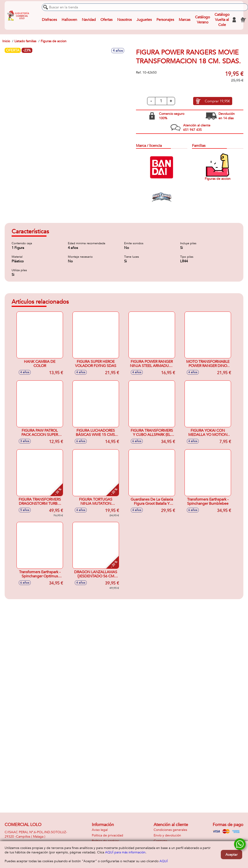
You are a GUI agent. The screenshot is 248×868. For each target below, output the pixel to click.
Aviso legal (100, 830)
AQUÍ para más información (125, 852)
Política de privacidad (107, 835)
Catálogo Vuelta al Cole (222, 20)
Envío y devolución (167, 835)
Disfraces (49, 20)
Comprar (217, 101)
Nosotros (124, 20)
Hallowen (69, 20)
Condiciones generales (170, 830)
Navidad (89, 20)
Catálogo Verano (202, 20)
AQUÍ (164, 861)
